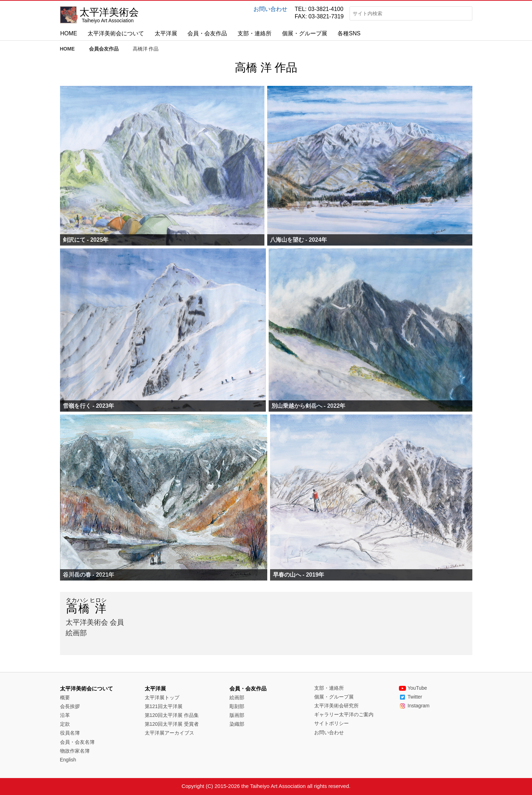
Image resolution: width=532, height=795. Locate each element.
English (68, 760)
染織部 (237, 724)
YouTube (413, 688)
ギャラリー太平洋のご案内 (344, 714)
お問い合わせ (270, 9)
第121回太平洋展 (164, 706)
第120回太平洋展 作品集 (172, 715)
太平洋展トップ (162, 697)
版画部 (237, 715)
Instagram (414, 706)
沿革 (65, 715)
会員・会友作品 (207, 33)
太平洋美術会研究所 (336, 706)
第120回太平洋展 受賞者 (172, 724)
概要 (65, 697)
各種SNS (349, 33)
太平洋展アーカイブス (169, 733)
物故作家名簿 (75, 751)
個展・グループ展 (305, 33)
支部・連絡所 (255, 33)
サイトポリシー (331, 723)
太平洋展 (166, 33)
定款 (65, 724)
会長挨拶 (70, 706)
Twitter (411, 697)
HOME (69, 33)
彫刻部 (237, 706)
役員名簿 (70, 733)
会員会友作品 (104, 49)
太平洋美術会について (116, 33)
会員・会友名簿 (77, 742)
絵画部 (237, 697)
